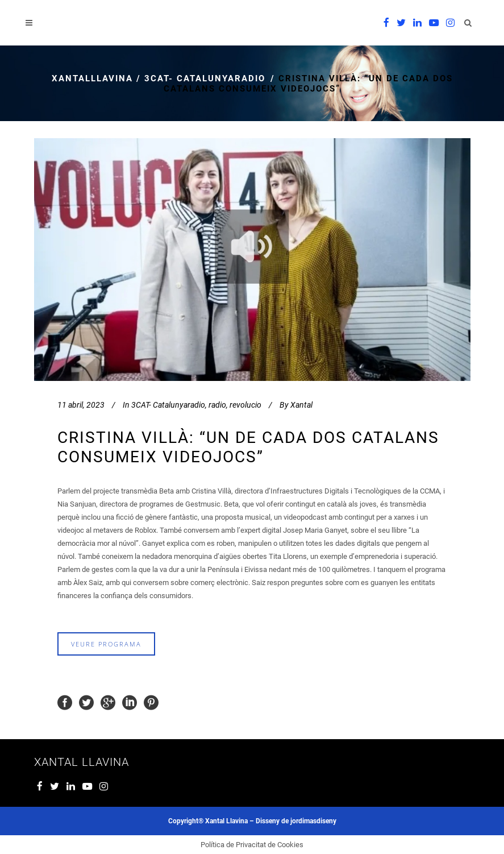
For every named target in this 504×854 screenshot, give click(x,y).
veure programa (106, 644)
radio (217, 405)
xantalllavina (92, 78)
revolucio (245, 405)
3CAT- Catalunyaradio (205, 78)
